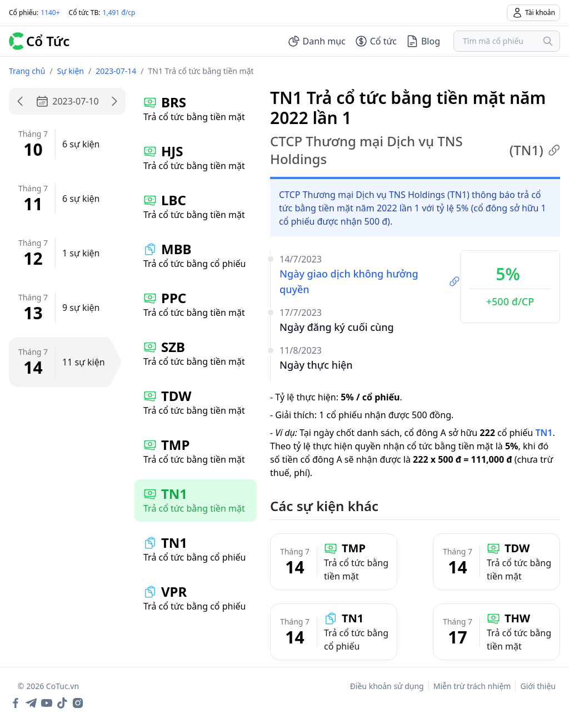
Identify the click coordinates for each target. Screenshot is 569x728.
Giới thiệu (538, 686)
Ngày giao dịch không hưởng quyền (370, 281)
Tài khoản (533, 13)
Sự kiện (71, 71)
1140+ (50, 13)
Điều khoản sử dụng (387, 686)
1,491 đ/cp (119, 13)
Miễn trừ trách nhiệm (472, 686)
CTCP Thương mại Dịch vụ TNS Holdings (415, 150)
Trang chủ (27, 71)
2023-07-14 (116, 71)
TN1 (544, 433)
